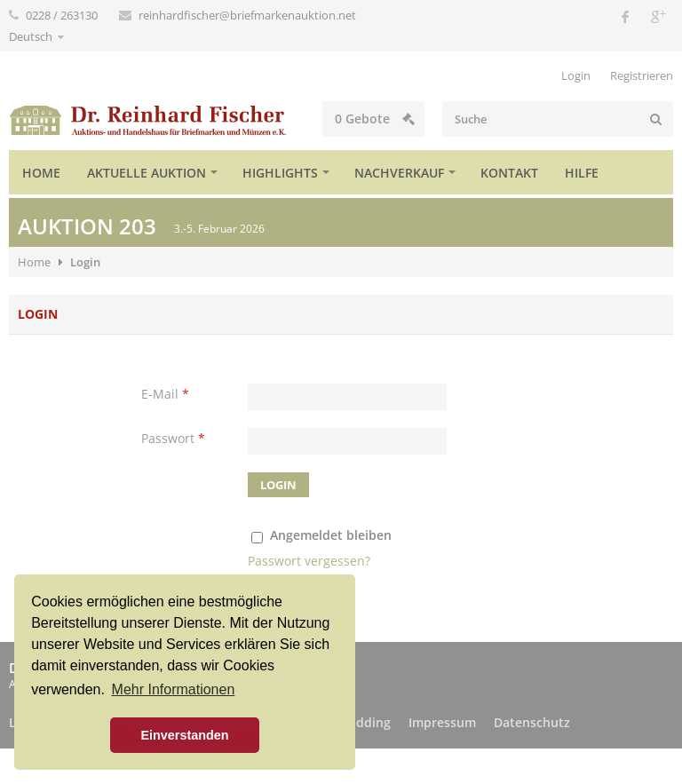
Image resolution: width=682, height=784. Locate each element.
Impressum (442, 722)
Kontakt (509, 173)
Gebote (375, 119)
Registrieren (642, 75)
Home (41, 173)
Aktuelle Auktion (147, 173)
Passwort (173, 438)
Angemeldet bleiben (331, 535)
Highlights (280, 173)
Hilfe (582, 173)
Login (576, 75)
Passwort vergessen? (309, 561)
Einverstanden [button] (184, 735)
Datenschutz (532, 722)
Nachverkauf (399, 173)
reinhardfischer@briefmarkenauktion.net (247, 15)
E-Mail (165, 394)
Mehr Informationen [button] (174, 689)
